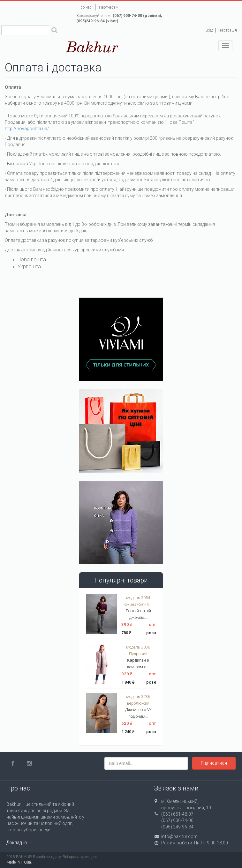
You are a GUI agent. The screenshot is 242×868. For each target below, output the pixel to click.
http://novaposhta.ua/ (27, 129)
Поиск (54, 31)
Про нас (85, 7)
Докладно (17, 842)
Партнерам (109, 7)
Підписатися (214, 763)
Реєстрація (227, 30)
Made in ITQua (19, 862)
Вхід (209, 30)
